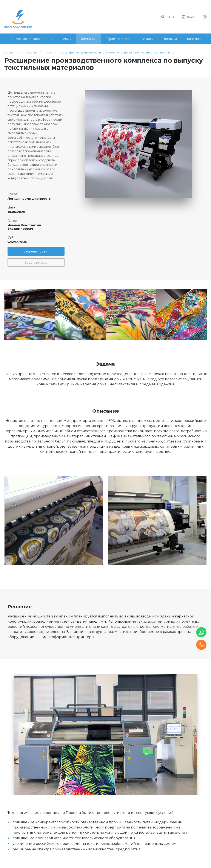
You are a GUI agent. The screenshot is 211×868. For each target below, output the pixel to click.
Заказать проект (36, 251)
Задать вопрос (36, 263)
